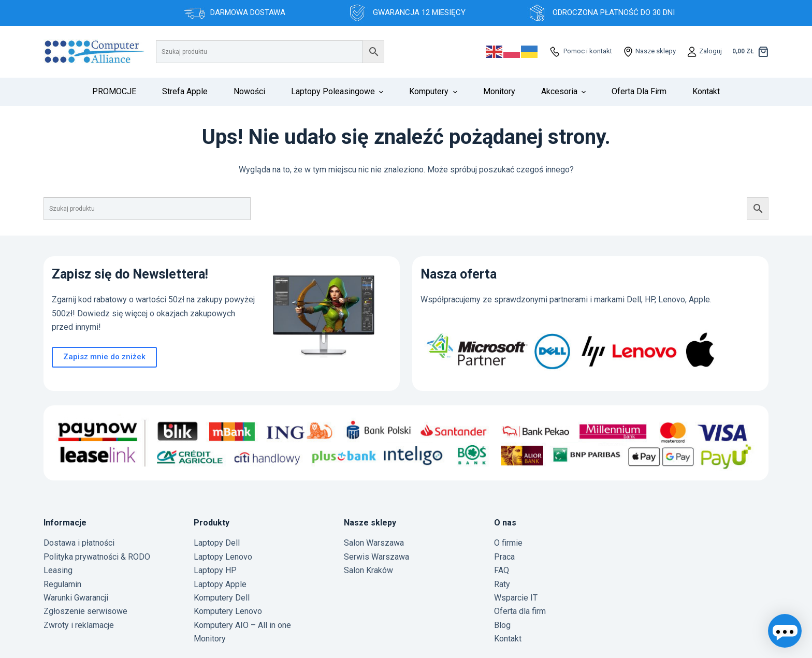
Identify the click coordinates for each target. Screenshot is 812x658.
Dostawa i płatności (79, 543)
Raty (502, 584)
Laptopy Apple (220, 584)
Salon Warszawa (374, 543)
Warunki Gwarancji (76, 598)
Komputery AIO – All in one (242, 625)
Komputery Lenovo (228, 611)
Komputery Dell (222, 598)
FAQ (502, 570)
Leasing (58, 570)
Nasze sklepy (655, 51)
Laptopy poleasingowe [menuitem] (338, 91)
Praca (504, 557)
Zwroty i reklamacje (79, 625)
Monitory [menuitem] (499, 91)
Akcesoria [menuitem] (565, 91)
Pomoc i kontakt (587, 51)
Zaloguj (710, 51)
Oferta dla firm (520, 611)
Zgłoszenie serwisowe (85, 611)
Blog (502, 625)
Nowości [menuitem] (249, 91)
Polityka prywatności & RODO (97, 557)
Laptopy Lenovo (223, 557)
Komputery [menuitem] (434, 91)
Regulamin (62, 584)
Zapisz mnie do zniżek (104, 357)
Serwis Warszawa (376, 557)
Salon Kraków (368, 570)
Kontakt (508, 639)
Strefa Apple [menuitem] (185, 91)
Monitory (210, 639)
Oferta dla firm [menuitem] (639, 91)
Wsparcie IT (516, 598)
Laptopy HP (215, 570)
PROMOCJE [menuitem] (114, 91)
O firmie (508, 543)
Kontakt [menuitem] (706, 91)
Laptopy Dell (217, 543)
